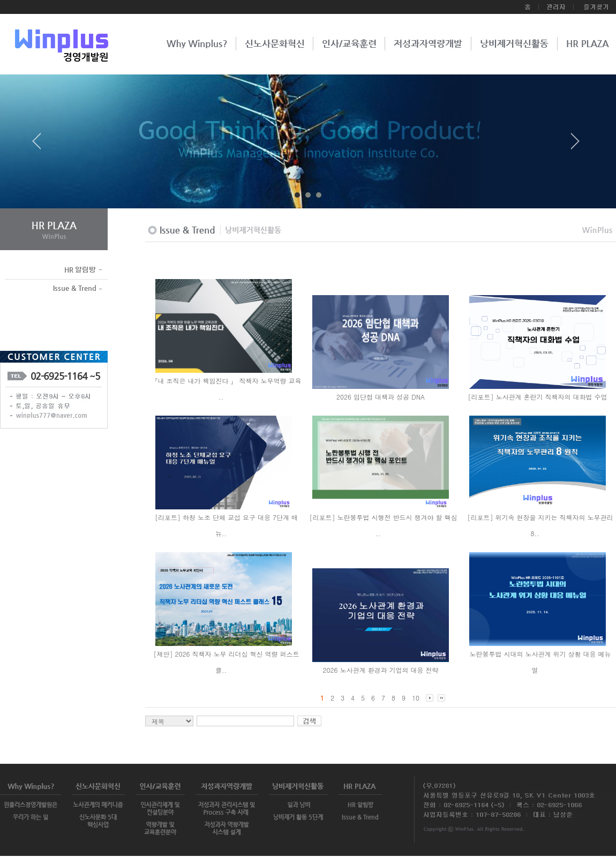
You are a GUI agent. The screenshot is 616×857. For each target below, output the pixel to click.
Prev (41, 145)
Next (575, 145)
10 (416, 698)
